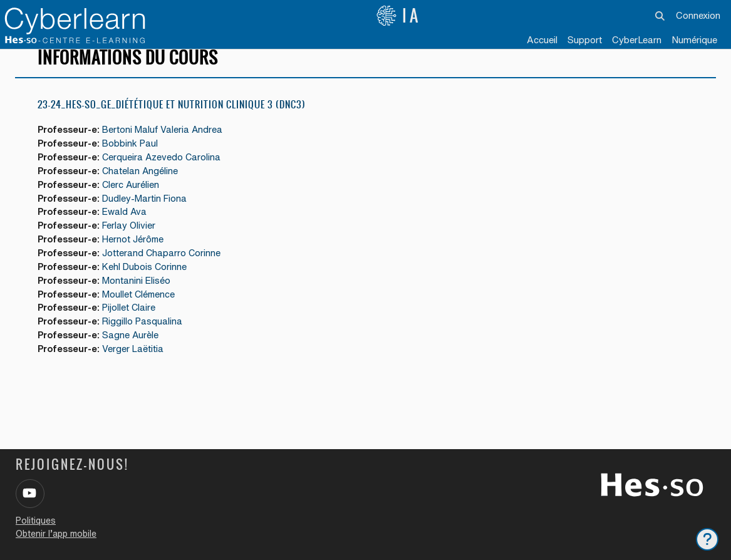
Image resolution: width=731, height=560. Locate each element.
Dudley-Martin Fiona (150, 215)
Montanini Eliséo (141, 299)
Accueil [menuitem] (542, 40)
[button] (660, 16)
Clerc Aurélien (136, 201)
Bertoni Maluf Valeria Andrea (168, 144)
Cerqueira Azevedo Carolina (167, 173)
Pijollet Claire (134, 327)
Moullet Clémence (144, 313)
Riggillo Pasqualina (147, 341)
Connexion (698, 15)
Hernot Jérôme (138, 257)
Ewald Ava (130, 229)
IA (398, 16)
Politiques (36, 521)
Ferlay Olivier (134, 243)
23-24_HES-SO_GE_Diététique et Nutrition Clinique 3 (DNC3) (172, 119)
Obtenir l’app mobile (56, 534)
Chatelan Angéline (145, 186)
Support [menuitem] (585, 40)
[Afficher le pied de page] (707, 539)
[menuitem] (637, 41)
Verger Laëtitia (137, 369)
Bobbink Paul (135, 158)
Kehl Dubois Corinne (150, 285)
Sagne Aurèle (135, 355)
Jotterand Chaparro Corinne (166, 271)
